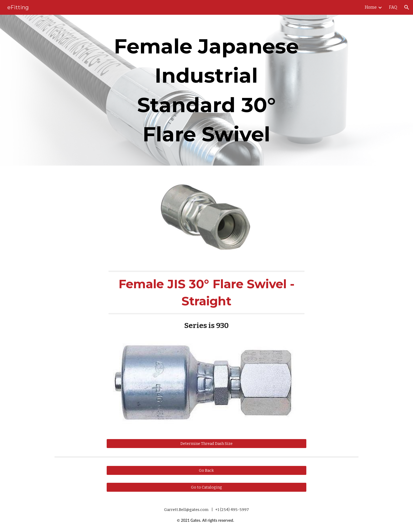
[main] (206, 90)
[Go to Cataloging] (206, 487)
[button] (407, 7)
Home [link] (371, 7)
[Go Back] (206, 470)
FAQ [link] (393, 7)
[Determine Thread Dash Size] (206, 443)
